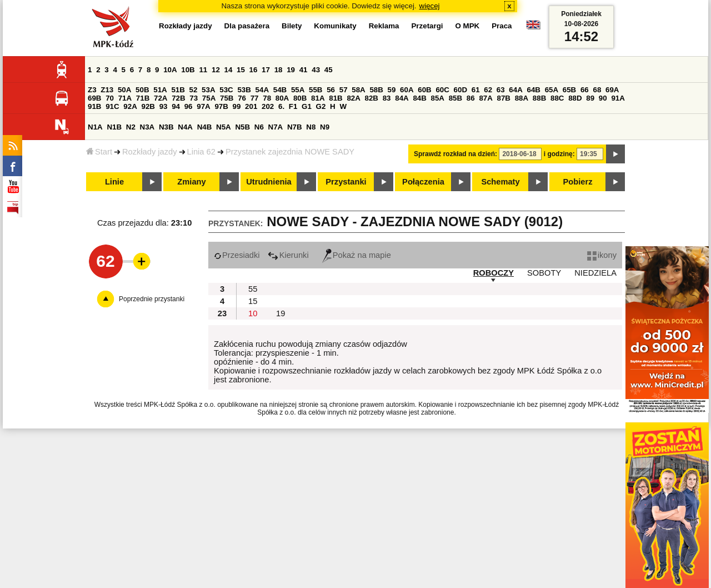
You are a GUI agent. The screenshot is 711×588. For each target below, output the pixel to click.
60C (442, 90)
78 (267, 98)
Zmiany (191, 182)
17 (266, 70)
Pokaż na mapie (357, 255)
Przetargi (427, 26)
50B (142, 90)
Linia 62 (201, 152)
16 (254, 70)
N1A (95, 127)
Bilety (292, 26)
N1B (114, 127)
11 (203, 70)
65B (569, 90)
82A (353, 98)
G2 (321, 106)
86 (471, 98)
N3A (147, 127)
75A (209, 98)
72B (178, 98)
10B (188, 70)
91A (618, 98)
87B (504, 98)
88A (522, 98)
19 (291, 70)
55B (316, 90)
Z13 (107, 90)
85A (438, 98)
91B (94, 106)
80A (282, 98)
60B (424, 90)
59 (392, 90)
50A (124, 90)
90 (603, 98)
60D (460, 90)
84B (419, 98)
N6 (259, 127)
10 (253, 313)
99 (237, 106)
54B (280, 90)
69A (612, 90)
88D (575, 98)
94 (176, 106)
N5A (224, 127)
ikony (602, 255)
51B (178, 90)
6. (281, 106)
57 (344, 90)
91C (112, 106)
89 (590, 98)
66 (585, 90)
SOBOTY (544, 273)
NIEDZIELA (595, 273)
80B (300, 98)
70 (110, 98)
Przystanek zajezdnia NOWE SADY (290, 152)
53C (226, 90)
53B (244, 90)
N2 (131, 127)
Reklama (384, 26)
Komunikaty (335, 26)
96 (189, 106)
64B (533, 90)
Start (99, 152)
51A (160, 90)
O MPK (468, 26)
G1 (307, 106)
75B (227, 98)
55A (298, 90)
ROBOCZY (494, 273)
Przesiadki (237, 255)
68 (597, 90)
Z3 (92, 90)
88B (539, 98)
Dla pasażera (247, 26)
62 (488, 90)
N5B (242, 127)
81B (336, 98)
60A (407, 90)
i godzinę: (559, 154)
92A (130, 106)
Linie (114, 182)
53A (208, 90)
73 (194, 98)
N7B (295, 127)
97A (203, 106)
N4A (185, 127)
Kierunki (288, 255)
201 (251, 106)
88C (557, 98)
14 (229, 70)
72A (161, 98)
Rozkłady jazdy (150, 152)
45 (329, 70)
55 (253, 289)
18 (279, 70)
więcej (430, 6)
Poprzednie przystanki (152, 299)
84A (402, 98)
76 (242, 98)
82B (372, 98)
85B (455, 98)
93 (164, 106)
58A (358, 90)
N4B (205, 127)
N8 (311, 127)
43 (316, 70)
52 (194, 90)
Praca (502, 26)
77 (255, 98)
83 (387, 98)
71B (143, 98)
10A (170, 70)
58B (376, 90)
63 (501, 90)
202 (268, 106)
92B (148, 106)
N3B (166, 127)
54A (262, 90)
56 (331, 90)
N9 (325, 127)
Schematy (500, 182)
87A (485, 98)
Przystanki (346, 182)
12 (216, 70)
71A (125, 98)
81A (318, 98)
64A (515, 90)
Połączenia (423, 182)
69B (94, 98)
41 (304, 70)
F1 (293, 106)
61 (476, 90)
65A (552, 90)
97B (221, 106)
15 (241, 70)
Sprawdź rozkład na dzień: (455, 154)
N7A (276, 127)
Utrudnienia (269, 182)
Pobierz (578, 182)
